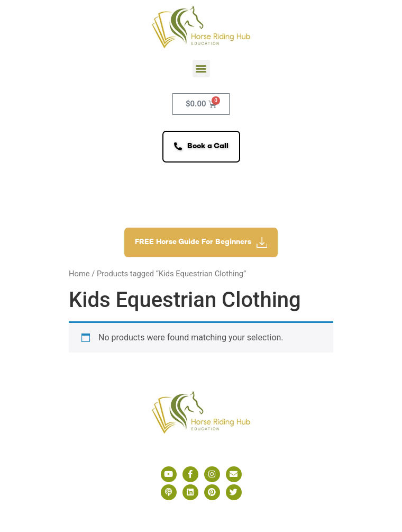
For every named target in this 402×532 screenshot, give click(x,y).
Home (79, 274)
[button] (201, 69)
